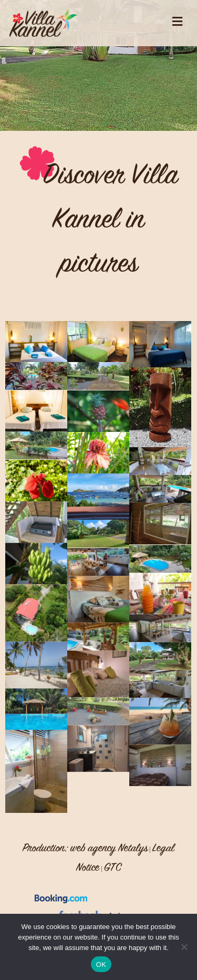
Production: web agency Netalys (85, 848)
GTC (113, 867)
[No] (184, 947)
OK (101, 964)
